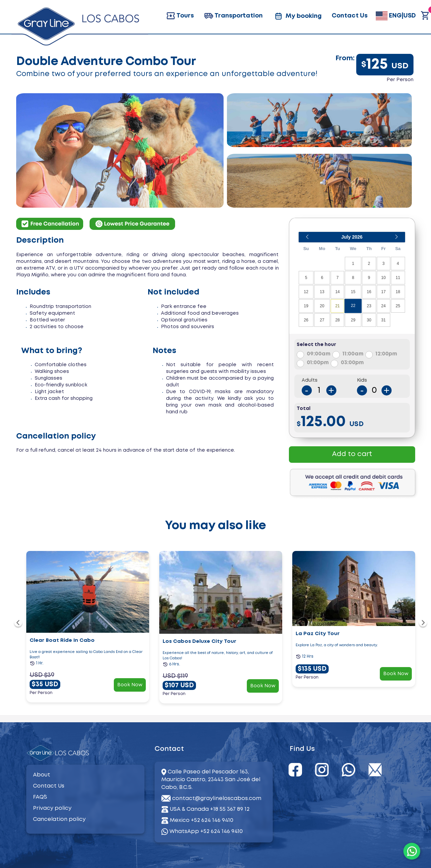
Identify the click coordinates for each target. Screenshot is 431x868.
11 (398, 278)
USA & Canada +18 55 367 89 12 (210, 809)
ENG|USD (396, 16)
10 (383, 278)
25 (398, 306)
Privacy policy (52, 808)
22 (353, 306)
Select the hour (316, 345)
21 (338, 306)
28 (338, 320)
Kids (362, 380)
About (42, 775)
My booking (297, 16)
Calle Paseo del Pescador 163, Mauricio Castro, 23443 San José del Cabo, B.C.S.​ (211, 780)
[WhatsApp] (412, 851)
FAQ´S (40, 797)
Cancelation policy (59, 819)
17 (383, 292)
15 (353, 292)
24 (383, 306)
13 (322, 292)
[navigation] (18, 624)
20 (322, 306)
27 (322, 320)
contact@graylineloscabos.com (217, 798)
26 (306, 320)
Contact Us (350, 16)
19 (306, 306)
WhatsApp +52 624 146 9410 (202, 831)
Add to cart (352, 454)
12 (306, 292)
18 (398, 292)
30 (369, 320)
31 (383, 320)
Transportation (233, 16)
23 (369, 306)
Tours (180, 16)
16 (369, 292)
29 (353, 320)
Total (304, 409)
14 (338, 292)
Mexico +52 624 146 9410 (202, 820)
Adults (310, 380)
